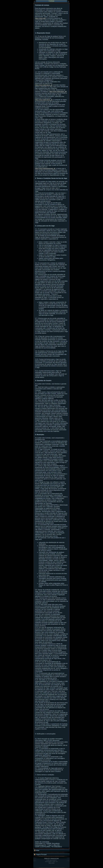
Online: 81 (47, 858)
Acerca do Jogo (55, 858)
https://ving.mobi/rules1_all (44, 85)
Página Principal (40, 855)
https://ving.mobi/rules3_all (44, 100)
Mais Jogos (51, 863)
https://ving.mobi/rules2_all (58, 92)
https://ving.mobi (40, 18)
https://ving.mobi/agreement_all (45, 168)
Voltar (37, 850)
